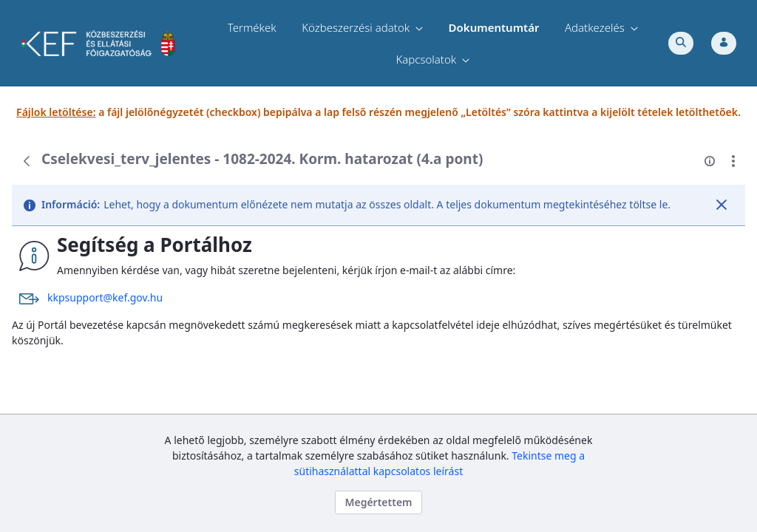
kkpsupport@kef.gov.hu (105, 297)
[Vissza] (27, 161)
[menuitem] (252, 28)
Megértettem (378, 502)
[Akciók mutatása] (733, 161)
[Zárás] (722, 205)
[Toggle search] (681, 44)
